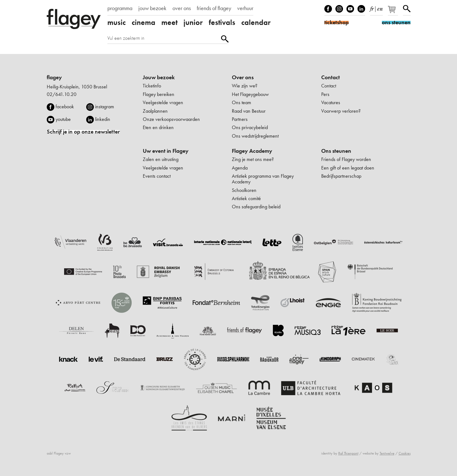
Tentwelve (387, 453)
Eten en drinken (158, 127)
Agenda (240, 168)
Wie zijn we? (245, 86)
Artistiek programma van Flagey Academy (263, 179)
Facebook (328, 9)
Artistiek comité (246, 198)
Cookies (405, 453)
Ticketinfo (152, 86)
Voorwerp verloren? (341, 111)
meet (169, 22)
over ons (182, 8)
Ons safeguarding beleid (256, 207)
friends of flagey (214, 8)
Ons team (241, 102)
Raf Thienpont (348, 453)
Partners (240, 119)
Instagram (339, 9)
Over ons (243, 77)
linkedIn (361, 9)
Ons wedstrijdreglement (255, 136)
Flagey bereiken (159, 94)
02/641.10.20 (62, 94)
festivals (222, 22)
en (380, 8)
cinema (144, 22)
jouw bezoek (152, 8)
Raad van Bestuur (249, 111)
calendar (256, 22)
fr (372, 8)
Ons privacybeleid (250, 127)
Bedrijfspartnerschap (341, 176)
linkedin (103, 119)
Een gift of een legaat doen (348, 168)
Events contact (157, 176)
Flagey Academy (252, 151)
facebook (65, 107)
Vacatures (331, 102)
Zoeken (407, 9)
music (117, 22)
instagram (105, 107)
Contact (331, 77)
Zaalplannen (155, 111)
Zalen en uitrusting (161, 159)
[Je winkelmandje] (393, 12)
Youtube (350, 9)
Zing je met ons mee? (253, 159)
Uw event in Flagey (166, 151)
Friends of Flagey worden (346, 159)
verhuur (245, 8)
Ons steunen (336, 151)
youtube (63, 119)
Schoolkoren (244, 190)
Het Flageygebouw (250, 94)
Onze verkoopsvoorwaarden (171, 119)
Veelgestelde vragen (163, 102)
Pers (325, 94)
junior (193, 22)
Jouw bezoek (159, 77)
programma (120, 8)
